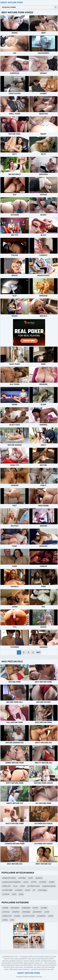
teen (28, 890)
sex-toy (7, 912)
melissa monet (34, 886)
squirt (18, 916)
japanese (27, 908)
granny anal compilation (12, 882)
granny (40, 878)
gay (22, 894)
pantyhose (38, 912)
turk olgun (43, 890)
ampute (20, 890)
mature (7, 894)
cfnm (36, 908)
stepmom (42, 916)
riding (6, 908)
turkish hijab (8, 890)
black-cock (8, 916)
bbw (23, 886)
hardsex (17, 912)
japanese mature (10, 878)
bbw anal (7, 886)
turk (31, 878)
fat (13, 920)
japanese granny (50, 886)
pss (15, 894)
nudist (45, 908)
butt (52, 916)
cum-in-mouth (29, 916)
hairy (6, 920)
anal (27, 882)
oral (48, 912)
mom (35, 882)
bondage (27, 912)
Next (38, 652)
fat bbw (23, 878)
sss (16, 886)
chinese (44, 882)
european (16, 908)
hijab (53, 882)
